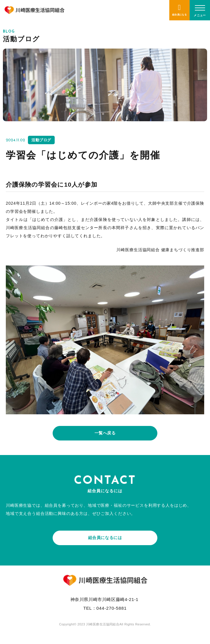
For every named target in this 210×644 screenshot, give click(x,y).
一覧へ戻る (105, 433)
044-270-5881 (111, 608)
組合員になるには (105, 538)
